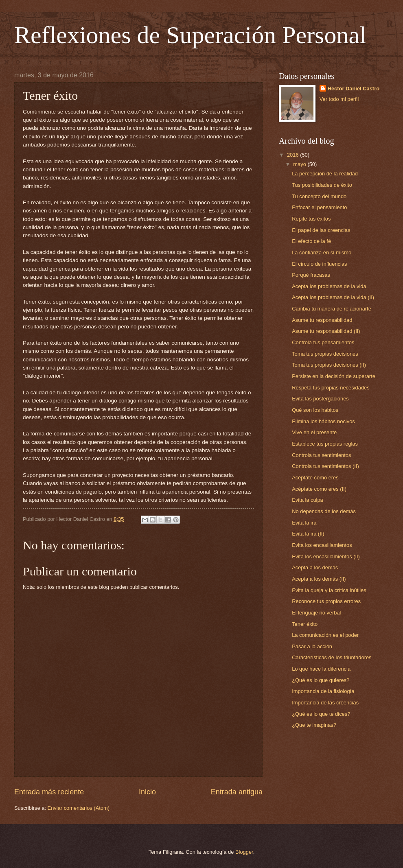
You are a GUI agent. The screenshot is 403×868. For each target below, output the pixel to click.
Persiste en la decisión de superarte (334, 376)
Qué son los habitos (315, 410)
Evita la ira (304, 523)
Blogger (244, 852)
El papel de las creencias (321, 230)
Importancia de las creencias (325, 703)
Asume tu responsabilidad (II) (326, 331)
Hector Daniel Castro (354, 89)
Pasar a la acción (312, 646)
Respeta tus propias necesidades (331, 388)
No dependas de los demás (324, 511)
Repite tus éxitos (311, 219)
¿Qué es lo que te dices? (321, 714)
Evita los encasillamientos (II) (326, 556)
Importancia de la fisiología (323, 691)
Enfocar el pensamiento (319, 207)
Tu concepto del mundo (319, 196)
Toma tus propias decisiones (325, 354)
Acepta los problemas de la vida (329, 286)
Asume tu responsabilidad (322, 320)
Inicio (147, 792)
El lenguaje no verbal (316, 613)
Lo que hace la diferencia (321, 669)
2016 (293, 155)
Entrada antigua (237, 792)
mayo (300, 164)
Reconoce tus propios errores (326, 601)
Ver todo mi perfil (339, 99)
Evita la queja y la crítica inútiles (329, 590)
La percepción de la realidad (325, 174)
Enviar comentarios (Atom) (79, 808)
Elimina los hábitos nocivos (323, 421)
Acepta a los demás (315, 567)
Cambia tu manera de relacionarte (332, 309)
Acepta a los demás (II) (319, 579)
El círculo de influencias (319, 264)
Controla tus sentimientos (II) (325, 466)
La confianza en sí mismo (322, 253)
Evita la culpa (308, 500)
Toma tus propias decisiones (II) (329, 365)
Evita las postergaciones (320, 399)
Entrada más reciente (49, 792)
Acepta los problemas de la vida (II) (333, 297)
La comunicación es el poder (325, 635)
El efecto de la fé (311, 241)
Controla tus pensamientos (323, 342)
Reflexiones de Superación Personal (190, 35)
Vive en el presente (314, 432)
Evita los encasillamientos (322, 545)
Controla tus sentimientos (321, 455)
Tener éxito (305, 624)
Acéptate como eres (315, 478)
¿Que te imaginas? (314, 725)
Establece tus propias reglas (325, 444)
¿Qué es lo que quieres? (321, 680)
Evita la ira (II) (308, 534)
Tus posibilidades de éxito (322, 185)
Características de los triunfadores (332, 657)
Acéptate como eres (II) (319, 489)
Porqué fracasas (311, 275)
